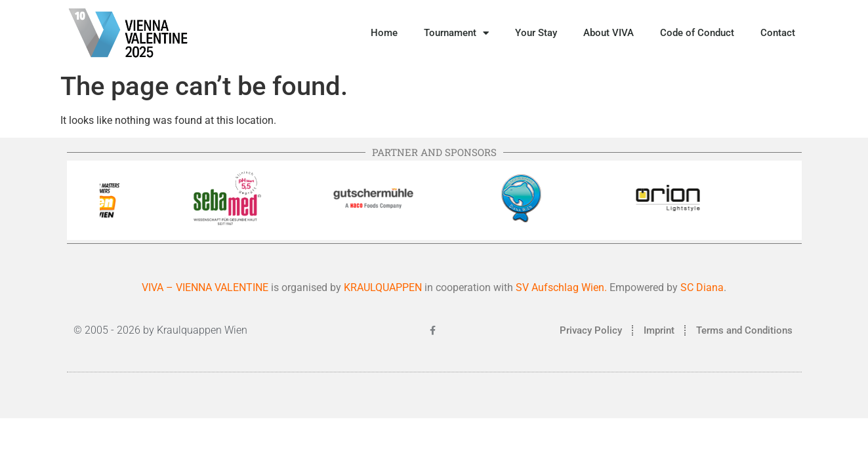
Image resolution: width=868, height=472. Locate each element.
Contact (778, 33)
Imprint (659, 330)
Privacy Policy (591, 330)
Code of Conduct (697, 33)
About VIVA (609, 33)
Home (384, 33)
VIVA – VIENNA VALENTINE (205, 287)
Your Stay (536, 33)
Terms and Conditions (744, 330)
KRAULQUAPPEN (384, 287)
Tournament (456, 33)
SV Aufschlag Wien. (561, 287)
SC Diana (702, 287)
